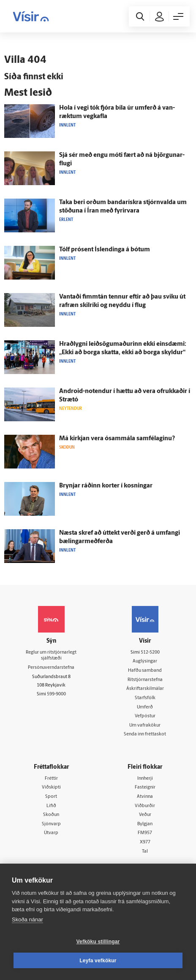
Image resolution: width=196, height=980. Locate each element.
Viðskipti (51, 787)
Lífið (51, 806)
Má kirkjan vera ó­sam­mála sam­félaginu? (117, 439)
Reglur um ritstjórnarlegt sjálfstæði (51, 656)
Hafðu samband (145, 671)
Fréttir (51, 779)
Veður (145, 815)
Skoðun (51, 815)
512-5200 (150, 653)
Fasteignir (145, 787)
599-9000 (56, 694)
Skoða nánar (27, 919)
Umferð (145, 707)
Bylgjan (145, 824)
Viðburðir (145, 806)
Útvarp (51, 833)
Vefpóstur (145, 716)
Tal (145, 852)
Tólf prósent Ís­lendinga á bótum (105, 250)
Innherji (145, 779)
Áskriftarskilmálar (145, 689)
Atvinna (145, 797)
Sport (51, 797)
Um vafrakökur (145, 726)
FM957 (145, 833)
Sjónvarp (51, 824)
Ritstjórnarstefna (145, 680)
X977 (145, 842)
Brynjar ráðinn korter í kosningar (106, 486)
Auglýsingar (145, 661)
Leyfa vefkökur (98, 961)
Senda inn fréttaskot (145, 734)
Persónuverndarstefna (51, 668)
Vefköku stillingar (98, 942)
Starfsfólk (145, 698)
